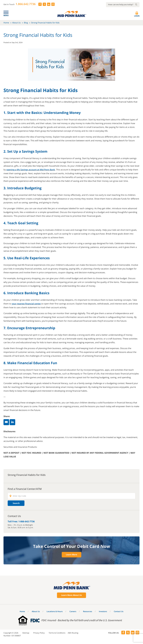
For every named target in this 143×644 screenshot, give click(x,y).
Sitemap (26, 633)
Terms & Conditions (57, 633)
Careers (73, 611)
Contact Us (119, 611)
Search (16, 503)
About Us (16, 23)
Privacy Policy (39, 633)
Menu (6, 15)
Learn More (71, 555)
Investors (103, 611)
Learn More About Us (71, 595)
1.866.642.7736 (26, 4)
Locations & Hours (55, 611)
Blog (26, 23)
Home (6, 23)
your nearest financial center (26, 304)
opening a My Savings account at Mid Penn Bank (31, 170)
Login (137, 14)
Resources (88, 611)
